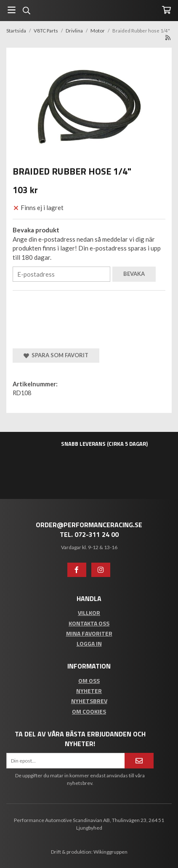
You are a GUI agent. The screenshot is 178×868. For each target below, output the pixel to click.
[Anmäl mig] (139, 761)
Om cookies (89, 711)
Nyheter (89, 691)
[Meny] (12, 10)
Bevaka (134, 274)
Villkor (89, 613)
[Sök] (26, 11)
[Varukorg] (166, 10)
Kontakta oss (89, 623)
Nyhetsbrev (89, 701)
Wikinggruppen (110, 852)
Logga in (89, 643)
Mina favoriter (89, 633)
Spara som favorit (56, 355)
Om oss (89, 681)
